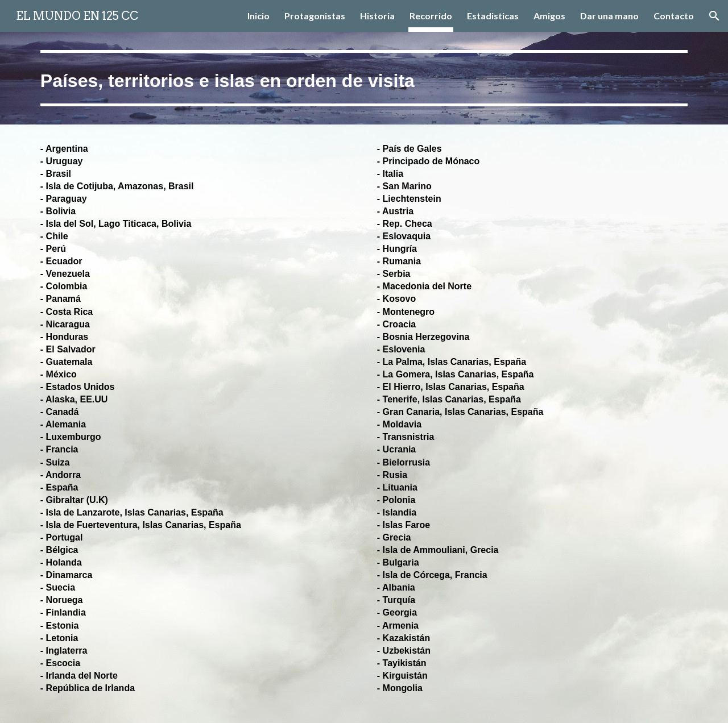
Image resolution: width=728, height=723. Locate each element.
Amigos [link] (549, 16)
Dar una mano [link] (609, 16)
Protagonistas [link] (315, 16)
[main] (364, 78)
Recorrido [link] (431, 16)
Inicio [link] (258, 16)
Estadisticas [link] (493, 16)
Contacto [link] (674, 16)
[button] (714, 16)
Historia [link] (377, 16)
